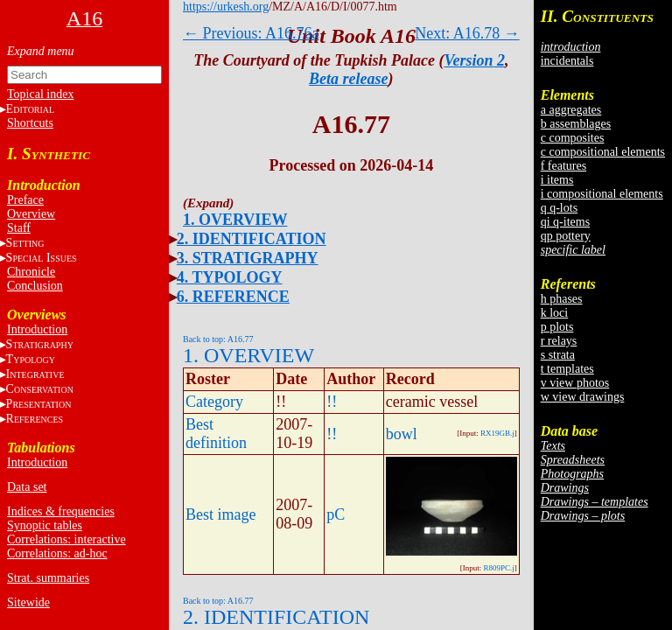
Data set (27, 487)
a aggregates (571, 110)
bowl (402, 434)
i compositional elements (602, 194)
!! (332, 402)
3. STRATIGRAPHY (248, 258)
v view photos (575, 383)
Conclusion (35, 286)
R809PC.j (498, 568)
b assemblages (576, 124)
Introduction (37, 329)
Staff (19, 228)
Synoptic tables (45, 525)
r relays (559, 341)
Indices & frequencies (61, 511)
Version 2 (475, 60)
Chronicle (31, 272)
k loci (555, 313)
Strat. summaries (48, 578)
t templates (567, 369)
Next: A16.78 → (467, 33)
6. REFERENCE (233, 297)
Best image (220, 514)
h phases (562, 299)
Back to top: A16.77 (218, 339)
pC (336, 514)
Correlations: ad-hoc (57, 553)
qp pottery (566, 236)
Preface (25, 200)
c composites (573, 138)
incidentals (567, 61)
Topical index (40, 94)
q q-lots (559, 208)
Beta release (348, 79)
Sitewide (28, 602)
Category (214, 402)
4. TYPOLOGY (230, 277)
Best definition (216, 434)
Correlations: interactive (66, 539)
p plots (557, 327)
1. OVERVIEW (235, 220)
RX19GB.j (497, 433)
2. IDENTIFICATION (252, 239)
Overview (31, 214)
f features (563, 166)
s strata (558, 355)
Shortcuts (30, 123)
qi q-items (565, 222)
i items (557, 180)
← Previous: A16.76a (251, 33)
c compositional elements (603, 152)
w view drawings (583, 397)
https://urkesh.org (226, 7)
